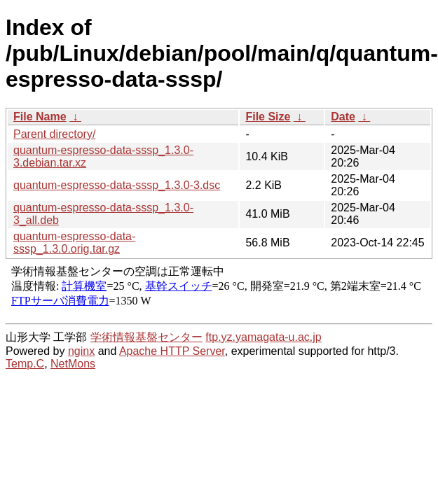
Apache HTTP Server (172, 351)
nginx (81, 351)
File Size (268, 117)
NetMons (73, 364)
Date (343, 117)
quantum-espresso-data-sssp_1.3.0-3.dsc (117, 185)
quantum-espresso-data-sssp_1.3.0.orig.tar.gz (74, 243)
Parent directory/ (54, 134)
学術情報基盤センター (146, 337)
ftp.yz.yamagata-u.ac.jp (263, 337)
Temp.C (25, 364)
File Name (40, 117)
